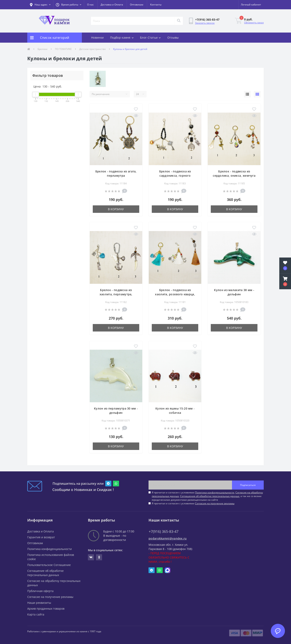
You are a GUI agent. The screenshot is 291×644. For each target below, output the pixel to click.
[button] (69, 5)
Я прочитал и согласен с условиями (193, 503)
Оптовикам (137, 5)
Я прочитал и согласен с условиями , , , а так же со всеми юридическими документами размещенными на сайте (207, 496)
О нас (90, 5)
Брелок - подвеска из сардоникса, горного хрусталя (175, 176)
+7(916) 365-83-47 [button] (164, 532)
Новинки (97, 37)
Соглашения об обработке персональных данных (210, 496)
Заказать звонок (205, 23)
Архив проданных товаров (46, 609)
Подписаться (248, 485)
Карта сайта (36, 614)
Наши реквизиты (39, 603)
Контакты (156, 5)
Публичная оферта (40, 591)
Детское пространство (92, 49)
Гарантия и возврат (41, 537)
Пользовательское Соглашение (49, 565)
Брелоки (43, 49)
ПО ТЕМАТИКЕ (63, 49)
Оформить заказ (254, 23)
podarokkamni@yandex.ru (168, 538)
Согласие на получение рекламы (50, 597)
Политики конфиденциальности (215, 493)
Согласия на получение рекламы (215, 503)
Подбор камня (122, 37)
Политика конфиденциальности (50, 549)
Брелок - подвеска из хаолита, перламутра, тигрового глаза (116, 294)
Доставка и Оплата (112, 5)
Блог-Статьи (150, 37)
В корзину (116, 209)
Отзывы (173, 37)
